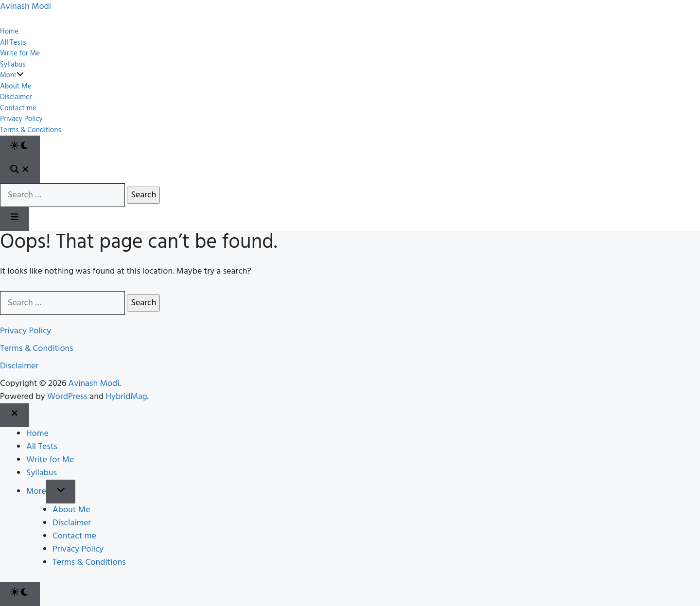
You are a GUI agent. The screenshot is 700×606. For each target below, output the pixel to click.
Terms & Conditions (31, 130)
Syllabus (13, 65)
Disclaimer (16, 97)
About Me (16, 87)
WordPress (67, 397)
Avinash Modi (94, 384)
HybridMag (127, 397)
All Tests (13, 43)
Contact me (18, 109)
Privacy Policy (21, 119)
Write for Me (20, 54)
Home (9, 32)
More (12, 76)
